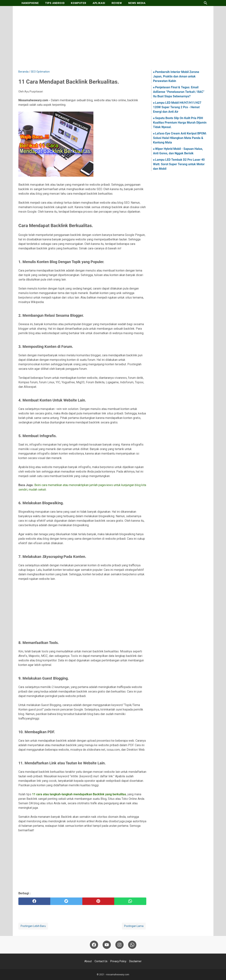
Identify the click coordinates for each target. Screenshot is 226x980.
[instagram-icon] (119, 945)
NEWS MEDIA (137, 3)
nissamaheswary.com (118, 975)
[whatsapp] (130, 901)
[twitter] (66, 901)
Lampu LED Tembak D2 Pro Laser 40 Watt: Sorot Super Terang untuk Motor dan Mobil (179, 164)
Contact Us (101, 961)
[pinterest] (98, 901)
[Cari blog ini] (206, 3)
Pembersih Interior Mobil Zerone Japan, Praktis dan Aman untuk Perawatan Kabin (176, 76)
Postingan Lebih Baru (33, 926)
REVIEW (117, 3)
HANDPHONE (30, 3)
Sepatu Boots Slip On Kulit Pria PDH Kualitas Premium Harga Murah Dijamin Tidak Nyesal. (180, 123)
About (88, 961)
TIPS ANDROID (55, 3)
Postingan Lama (134, 926)
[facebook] (34, 901)
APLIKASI (99, 3)
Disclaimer (135, 961)
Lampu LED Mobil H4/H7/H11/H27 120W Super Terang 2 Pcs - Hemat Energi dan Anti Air (177, 107)
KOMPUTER (78, 3)
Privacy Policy (118, 961)
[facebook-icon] (94, 945)
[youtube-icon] (107, 945)
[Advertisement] (113, 38)
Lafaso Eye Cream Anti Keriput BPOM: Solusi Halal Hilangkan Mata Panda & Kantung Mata (180, 138)
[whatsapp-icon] (132, 945)
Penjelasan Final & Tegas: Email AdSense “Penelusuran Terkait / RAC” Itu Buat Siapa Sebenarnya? (179, 92)
